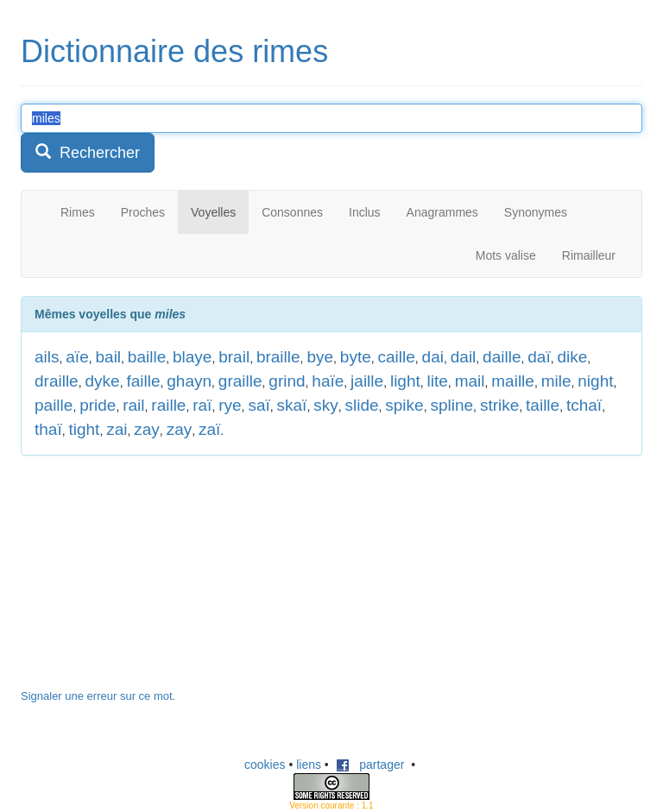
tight (84, 429)
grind (287, 381)
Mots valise (506, 255)
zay (147, 429)
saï (259, 405)
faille (143, 381)
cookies (265, 765)
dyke (102, 381)
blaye (192, 357)
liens (309, 765)
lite (438, 381)
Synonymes (536, 212)
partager (370, 765)
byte (356, 357)
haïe (328, 381)
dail (464, 357)
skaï (292, 405)
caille (397, 357)
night (595, 381)
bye (320, 357)
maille (513, 381)
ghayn (189, 381)
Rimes (78, 212)
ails (47, 357)
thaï (48, 429)
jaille (367, 381)
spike (404, 405)
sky (326, 405)
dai (433, 357)
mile (556, 381)
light (405, 381)
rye (230, 405)
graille (240, 381)
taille (543, 405)
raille (168, 405)
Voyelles (213, 212)
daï (539, 357)
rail (133, 405)
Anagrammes (442, 212)
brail (234, 357)
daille (502, 357)
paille (54, 405)
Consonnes (292, 212)
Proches (143, 212)
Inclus (365, 212)
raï (202, 405)
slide (361, 405)
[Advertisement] (150, 581)
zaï (209, 429)
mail (470, 381)
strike (499, 405)
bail (109, 357)
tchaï (584, 405)
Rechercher (88, 152)
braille (278, 357)
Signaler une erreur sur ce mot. (98, 696)
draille (57, 381)
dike (572, 357)
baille (147, 357)
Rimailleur (589, 255)
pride (98, 405)
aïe (77, 357)
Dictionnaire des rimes (174, 51)
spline (451, 405)
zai (117, 429)
